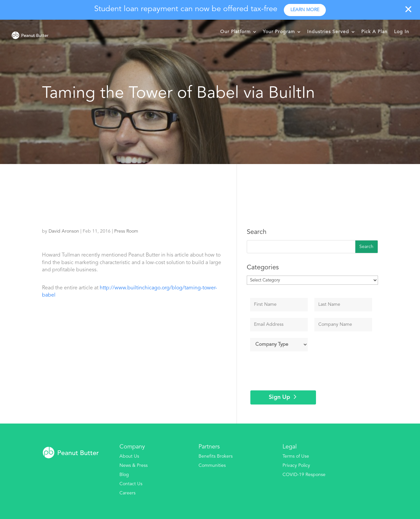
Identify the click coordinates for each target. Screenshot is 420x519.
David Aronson (64, 231)
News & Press (134, 466)
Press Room (126, 231)
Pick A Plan (374, 32)
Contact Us (131, 484)
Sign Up (279, 397)
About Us (129, 456)
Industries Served (328, 32)
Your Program (279, 32)
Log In (402, 32)
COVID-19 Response (304, 475)
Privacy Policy (296, 466)
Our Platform (235, 32)
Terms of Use (296, 456)
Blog (124, 475)
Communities (212, 466)
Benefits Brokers (216, 456)
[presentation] (300, 371)
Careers (127, 493)
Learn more (305, 10)
